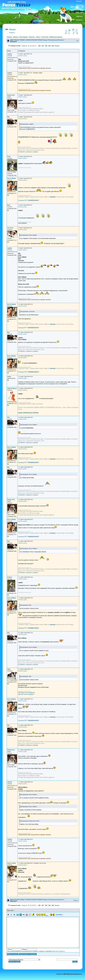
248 (46, 46)
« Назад (23, 46)
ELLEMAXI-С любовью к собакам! (28, 152)
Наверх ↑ (76, 900)
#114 (19, 669)
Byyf (9, 205)
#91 (19, 54)
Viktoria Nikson (12, 388)
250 (53, 46)
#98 (19, 228)
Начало (10, 37)
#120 (19, 863)
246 (39, 46)
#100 (19, 304)
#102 (19, 356)
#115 (19, 699)
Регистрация (24, 37)
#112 (19, 598)
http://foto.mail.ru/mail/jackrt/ (26, 694)
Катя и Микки (11, 178)
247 (43, 46)
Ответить (32, 37)
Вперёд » (57, 46)
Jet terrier (10, 228)
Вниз (77, 41)
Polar (9, 156)
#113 (19, 633)
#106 (19, 447)
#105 (19, 417)
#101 (19, 332)
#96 (19, 178)
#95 (19, 156)
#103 (19, 377)
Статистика (45, 37)
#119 (19, 839)
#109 (19, 519)
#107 (19, 467)
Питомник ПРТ (29, 200)
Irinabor (10, 577)
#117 (19, 750)
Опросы (16, 37)
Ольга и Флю (11, 863)
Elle (8, 117)
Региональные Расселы (56, 40)
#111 (19, 577)
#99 (19, 248)
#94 (19, 117)
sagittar (10, 54)
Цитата (25, 56)
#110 (19, 541)
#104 (19, 388)
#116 (19, 725)
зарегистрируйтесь (60, 951)
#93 (19, 95)
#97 (19, 205)
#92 (19, 73)
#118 (19, 782)
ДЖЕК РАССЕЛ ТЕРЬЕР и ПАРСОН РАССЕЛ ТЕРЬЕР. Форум (29, 40)
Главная (12, 33)
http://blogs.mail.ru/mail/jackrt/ (26, 693)
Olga (9, 669)
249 (49, 46)
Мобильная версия (56, 37)
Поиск (38, 37)
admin (9, 377)
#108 (19, 499)
